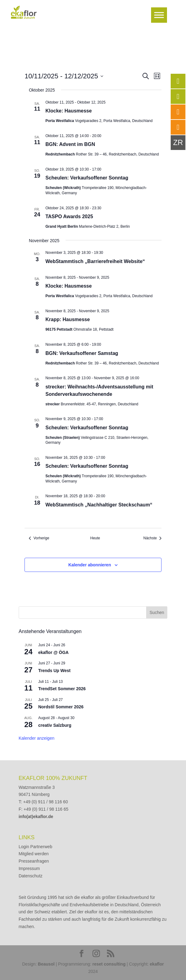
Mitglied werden (34, 854)
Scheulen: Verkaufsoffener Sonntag (87, 178)
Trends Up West (55, 671)
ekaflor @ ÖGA (53, 652)
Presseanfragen (34, 861)
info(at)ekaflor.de (36, 817)
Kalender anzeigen (37, 738)
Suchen (157, 612)
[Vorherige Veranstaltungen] (39, 538)
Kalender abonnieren (90, 565)
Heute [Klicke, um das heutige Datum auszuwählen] (95, 538)
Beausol (46, 964)
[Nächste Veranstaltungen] (152, 538)
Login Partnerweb (36, 847)
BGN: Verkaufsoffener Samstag (82, 353)
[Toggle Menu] (159, 15)
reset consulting (109, 964)
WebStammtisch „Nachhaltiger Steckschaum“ (99, 505)
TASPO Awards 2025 (69, 216)
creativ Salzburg (55, 725)
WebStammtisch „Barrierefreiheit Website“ (95, 261)
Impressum (29, 868)
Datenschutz (31, 876)
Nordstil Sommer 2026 (61, 707)
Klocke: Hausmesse (68, 111)
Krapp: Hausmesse (68, 319)
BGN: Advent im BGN (70, 144)
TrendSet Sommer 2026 (62, 689)
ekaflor (157, 964)
